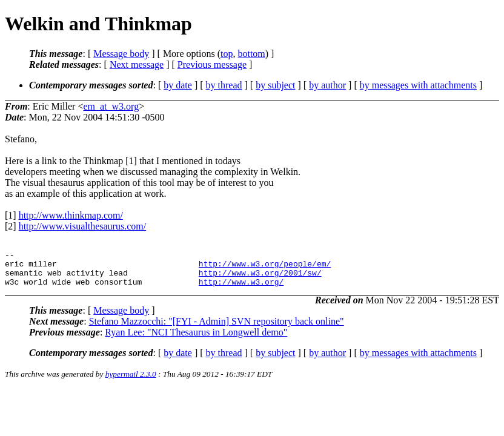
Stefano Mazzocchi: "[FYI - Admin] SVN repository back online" (217, 329)
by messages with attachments (418, 85)
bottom (251, 54)
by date (178, 85)
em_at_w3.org (111, 106)
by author (327, 85)
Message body (121, 54)
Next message (137, 64)
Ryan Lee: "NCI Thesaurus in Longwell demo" (196, 339)
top (227, 54)
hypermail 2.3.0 (131, 381)
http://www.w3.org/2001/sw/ (260, 278)
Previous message (212, 64)
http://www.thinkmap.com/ (71, 215)
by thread (224, 85)
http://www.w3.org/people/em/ (265, 267)
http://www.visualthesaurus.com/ (83, 226)
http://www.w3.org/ (241, 289)
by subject (275, 85)
